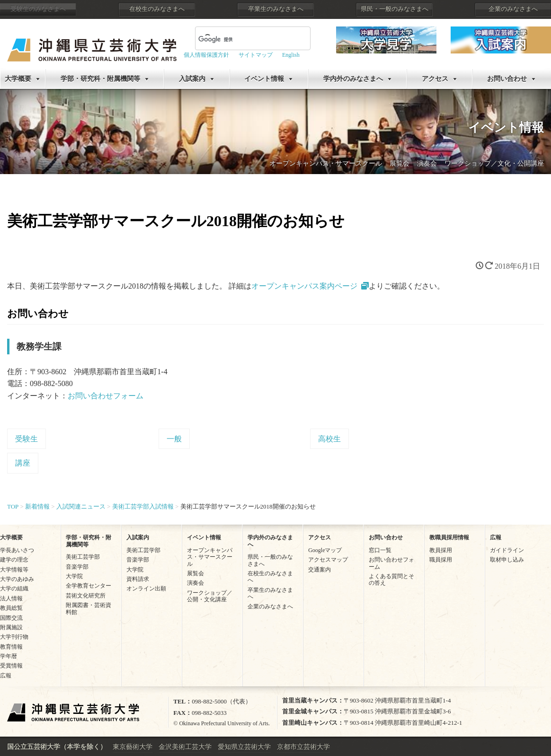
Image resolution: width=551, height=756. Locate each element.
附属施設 (11, 627)
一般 (174, 439)
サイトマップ (256, 55)
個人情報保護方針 (206, 55)
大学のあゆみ (17, 579)
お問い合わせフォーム (106, 396)
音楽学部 (77, 567)
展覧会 (400, 163)
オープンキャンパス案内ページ (304, 286)
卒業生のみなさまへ (276, 9)
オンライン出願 (146, 589)
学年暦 (9, 656)
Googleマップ (325, 550)
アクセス (435, 79)
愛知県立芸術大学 (244, 747)
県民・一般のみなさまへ (395, 9)
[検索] (241, 39)
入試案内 (192, 79)
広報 (6, 676)
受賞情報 (11, 666)
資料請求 (138, 579)
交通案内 (320, 570)
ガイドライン (507, 550)
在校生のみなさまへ (157, 9)
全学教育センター (89, 586)
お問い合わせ (507, 79)
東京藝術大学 (133, 747)
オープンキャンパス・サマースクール (326, 163)
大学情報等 (14, 570)
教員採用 (441, 550)
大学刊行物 (14, 637)
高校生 (329, 439)
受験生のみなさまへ (38, 9)
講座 (23, 463)
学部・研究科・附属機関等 (100, 79)
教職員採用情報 (449, 537)
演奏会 (427, 163)
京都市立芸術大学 (303, 747)
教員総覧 (11, 608)
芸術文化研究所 (86, 596)
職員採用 (441, 560)
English (291, 55)
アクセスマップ (328, 560)
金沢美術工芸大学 (185, 747)
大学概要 (18, 79)
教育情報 (11, 647)
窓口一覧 (380, 550)
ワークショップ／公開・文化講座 (210, 596)
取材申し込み (507, 560)
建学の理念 (14, 560)
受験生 (27, 439)
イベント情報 (264, 79)
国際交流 (11, 618)
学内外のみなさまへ (353, 79)
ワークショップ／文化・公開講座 (494, 163)
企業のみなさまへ (513, 9)
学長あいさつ (17, 550)
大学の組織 (14, 589)
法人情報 (11, 598)
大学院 (74, 576)
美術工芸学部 (83, 557)
